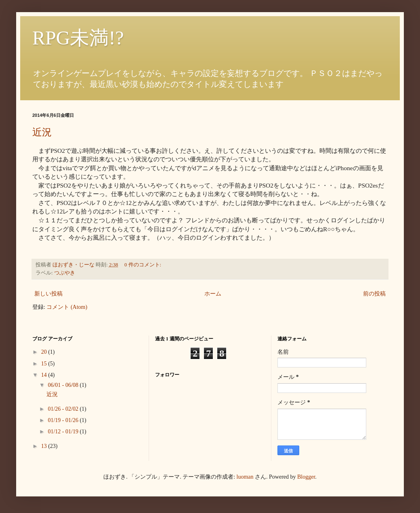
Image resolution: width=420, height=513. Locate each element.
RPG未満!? (78, 38)
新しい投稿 (48, 294)
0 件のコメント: (143, 265)
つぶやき (65, 273)
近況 (42, 132)
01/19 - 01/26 (64, 420)
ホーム (213, 294)
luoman (245, 477)
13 (45, 446)
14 (45, 375)
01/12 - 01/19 (64, 432)
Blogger (306, 477)
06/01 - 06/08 (64, 385)
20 (45, 352)
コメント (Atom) (67, 307)
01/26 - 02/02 (64, 409)
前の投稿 (374, 294)
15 (45, 364)
